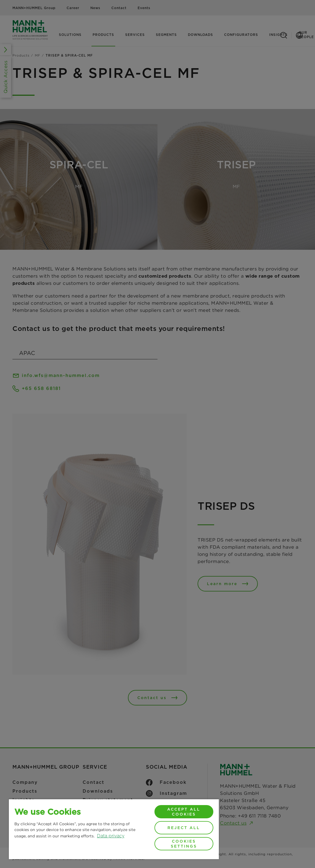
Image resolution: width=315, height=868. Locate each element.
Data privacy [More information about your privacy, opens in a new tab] (111, 836)
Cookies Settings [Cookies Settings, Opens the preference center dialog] (184, 844)
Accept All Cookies (184, 812)
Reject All (184, 828)
